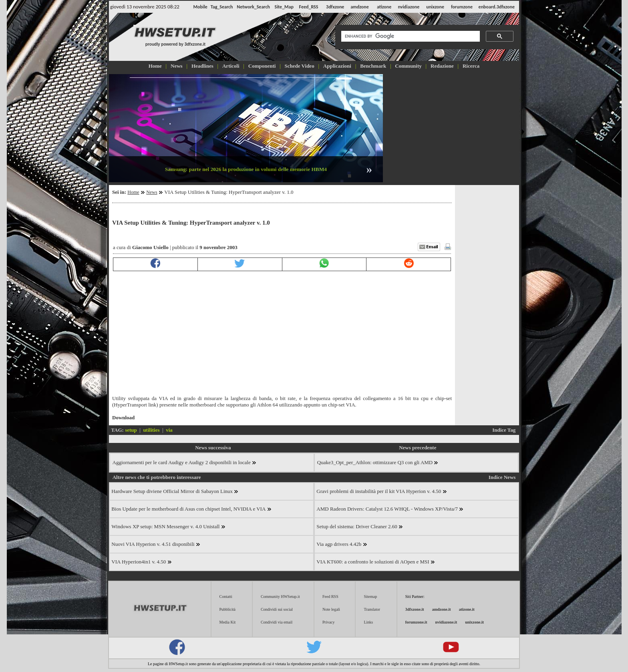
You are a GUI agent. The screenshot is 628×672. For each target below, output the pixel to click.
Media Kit (228, 622)
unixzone (435, 7)
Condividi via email (277, 622)
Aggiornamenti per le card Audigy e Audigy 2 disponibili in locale (184, 462)
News (152, 192)
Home (133, 192)
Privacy (329, 622)
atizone (384, 7)
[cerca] (410, 36)
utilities (151, 430)
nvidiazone (409, 7)
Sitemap (370, 597)
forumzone (462, 7)
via (169, 430)
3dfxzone (335, 7)
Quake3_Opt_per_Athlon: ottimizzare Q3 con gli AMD (378, 462)
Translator (372, 609)
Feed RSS (330, 597)
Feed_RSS (309, 7)
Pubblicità (228, 609)
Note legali (331, 609)
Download (123, 417)
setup (131, 430)
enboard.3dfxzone (497, 7)
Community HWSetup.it (280, 597)
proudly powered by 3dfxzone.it (175, 44)
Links (368, 622)
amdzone (360, 7)
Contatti (226, 597)
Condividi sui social (277, 609)
